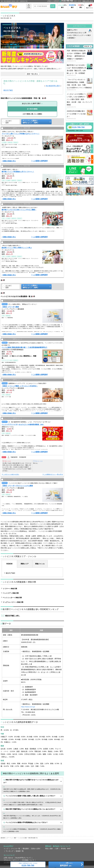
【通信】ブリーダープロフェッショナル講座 (17, 486)
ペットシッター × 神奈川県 (12, 598)
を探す (72, 6)
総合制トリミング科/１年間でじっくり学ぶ (17, 248)
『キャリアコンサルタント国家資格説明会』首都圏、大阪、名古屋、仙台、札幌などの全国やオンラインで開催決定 (80, 85)
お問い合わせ (8, 858)
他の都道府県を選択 (53, 86)
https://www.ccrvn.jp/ (28, 707)
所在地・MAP (66, 849)
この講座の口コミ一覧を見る (53, 474)
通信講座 (26, 849)
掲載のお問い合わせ (88, 1)
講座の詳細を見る (9, 161)
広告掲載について (28, 860)
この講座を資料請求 (40, 161)
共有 (29, 6)
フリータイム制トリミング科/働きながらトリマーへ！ (21, 134)
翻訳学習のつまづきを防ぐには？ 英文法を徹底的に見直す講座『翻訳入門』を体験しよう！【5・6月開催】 (80, 70)
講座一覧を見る (32, 74)
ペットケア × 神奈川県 (11, 593)
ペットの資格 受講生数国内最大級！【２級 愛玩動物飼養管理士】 (25, 347)
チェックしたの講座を (66, 865)
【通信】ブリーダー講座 (10, 307)
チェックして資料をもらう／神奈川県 (16, 128)
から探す (62, 6)
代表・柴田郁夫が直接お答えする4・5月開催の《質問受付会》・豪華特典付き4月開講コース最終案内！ (80, 56)
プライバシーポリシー (11, 860)
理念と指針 (49, 849)
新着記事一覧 (88, 46)
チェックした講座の (36, 122)
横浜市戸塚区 (8, 90)
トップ (6, 849)
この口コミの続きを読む (11, 474)
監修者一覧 (20, 851)
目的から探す (36, 849)
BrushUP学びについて (23, 858)
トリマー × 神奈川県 (10, 589)
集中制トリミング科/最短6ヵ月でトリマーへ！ (18, 172)
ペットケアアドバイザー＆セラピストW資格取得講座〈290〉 (23, 425)
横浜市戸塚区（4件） (13, 616)
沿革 (57, 849)
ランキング (10, 851)
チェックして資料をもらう (12, 301)
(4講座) (32, 109)
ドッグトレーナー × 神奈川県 (13, 602)
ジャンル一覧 (15, 849)
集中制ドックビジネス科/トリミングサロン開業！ (19, 210)
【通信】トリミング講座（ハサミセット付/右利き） (20, 386)
